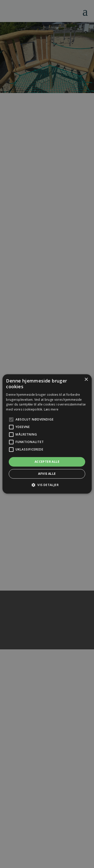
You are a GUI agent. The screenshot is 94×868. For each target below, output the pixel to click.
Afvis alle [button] (47, 474)
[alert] (47, 434)
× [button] (86, 380)
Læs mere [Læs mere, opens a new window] (51, 409)
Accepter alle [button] (47, 462)
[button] (47, 485)
